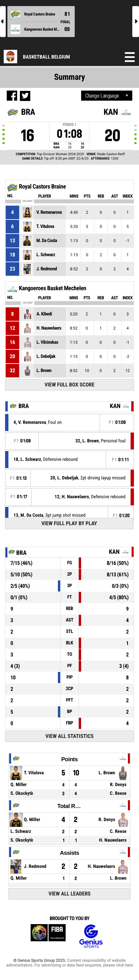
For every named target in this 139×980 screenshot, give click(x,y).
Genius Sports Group (91, 936)
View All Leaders (69, 894)
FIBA (48, 936)
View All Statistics (69, 736)
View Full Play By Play (69, 523)
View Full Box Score (70, 385)
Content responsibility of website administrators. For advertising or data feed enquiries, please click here (69, 963)
